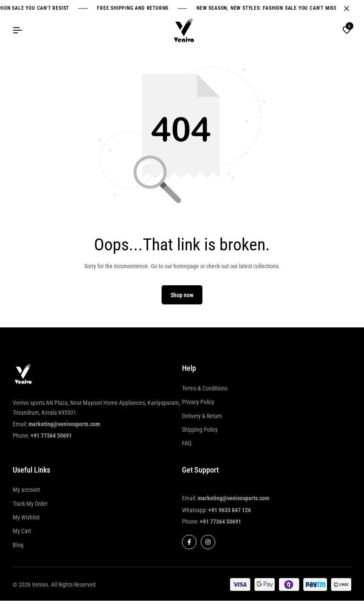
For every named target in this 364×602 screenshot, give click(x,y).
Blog (18, 546)
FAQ (187, 445)
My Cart (22, 533)
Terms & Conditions (205, 390)
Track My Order (30, 505)
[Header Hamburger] (17, 30)
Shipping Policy (200, 431)
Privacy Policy (198, 403)
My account (26, 491)
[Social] (189, 544)
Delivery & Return (202, 417)
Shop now (182, 296)
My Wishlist (26, 519)
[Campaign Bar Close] (349, 9)
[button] (347, 31)
